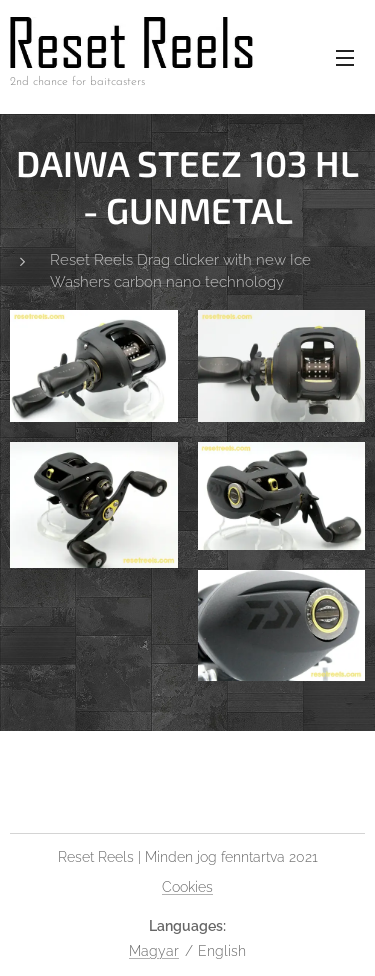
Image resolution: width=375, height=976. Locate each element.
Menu (345, 58)
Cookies (187, 887)
